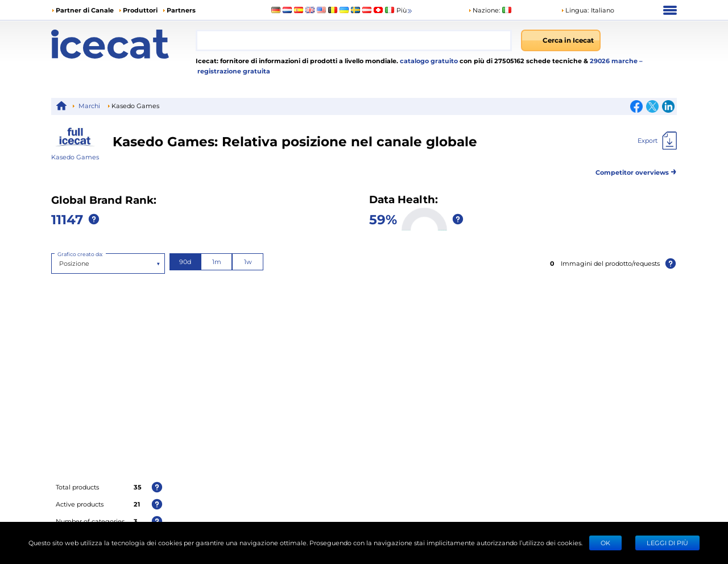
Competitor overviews (636, 170)
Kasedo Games (75, 157)
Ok (605, 543)
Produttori (140, 10)
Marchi (89, 106)
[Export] (657, 141)
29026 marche (615, 61)
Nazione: (484, 10)
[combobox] (354, 40)
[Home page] (123, 44)
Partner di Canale (85, 10)
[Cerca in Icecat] (561, 40)
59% (383, 219)
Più (405, 11)
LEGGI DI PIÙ (667, 543)
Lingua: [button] (575, 10)
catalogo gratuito (428, 61)
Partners (181, 10)
